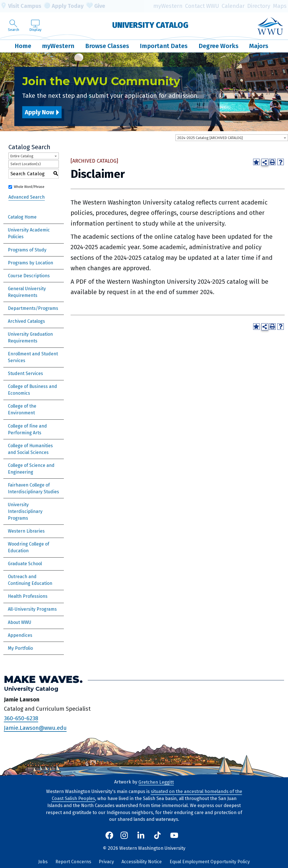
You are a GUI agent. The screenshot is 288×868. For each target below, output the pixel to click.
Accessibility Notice (142, 862)
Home (23, 46)
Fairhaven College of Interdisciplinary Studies (33, 488)
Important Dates (164, 46)
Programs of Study (27, 250)
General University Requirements (27, 292)
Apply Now (39, 112)
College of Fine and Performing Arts (27, 429)
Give (96, 6)
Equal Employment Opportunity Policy (210, 862)
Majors (259, 46)
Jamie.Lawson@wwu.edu (35, 728)
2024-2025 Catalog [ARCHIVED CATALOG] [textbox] (210, 138)
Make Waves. (43, 679)
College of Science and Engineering (31, 469)
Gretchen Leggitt (156, 782)
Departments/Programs (33, 308)
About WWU (20, 622)
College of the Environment (22, 409)
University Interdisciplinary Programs (25, 511)
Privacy (106, 862)
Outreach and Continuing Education (30, 580)
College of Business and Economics (32, 390)
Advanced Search (27, 197)
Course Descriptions (29, 276)
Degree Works (219, 46)
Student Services (25, 373)
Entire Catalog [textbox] (22, 156)
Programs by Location (31, 263)
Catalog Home (22, 217)
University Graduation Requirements (30, 338)
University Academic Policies (29, 233)
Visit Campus (21, 6)
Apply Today (64, 6)
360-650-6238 (21, 718)
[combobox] (232, 138)
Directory (259, 6)
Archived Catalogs (26, 321)
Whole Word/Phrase (29, 187)
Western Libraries (26, 531)
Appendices (20, 635)
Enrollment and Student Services (33, 357)
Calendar (233, 6)
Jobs (43, 862)
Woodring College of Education (29, 547)
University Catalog (150, 25)
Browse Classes (107, 46)
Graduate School (25, 564)
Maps (280, 6)
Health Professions (28, 596)
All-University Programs (32, 609)
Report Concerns (73, 862)
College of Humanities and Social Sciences (30, 449)
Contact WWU (202, 6)
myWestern (168, 6)
